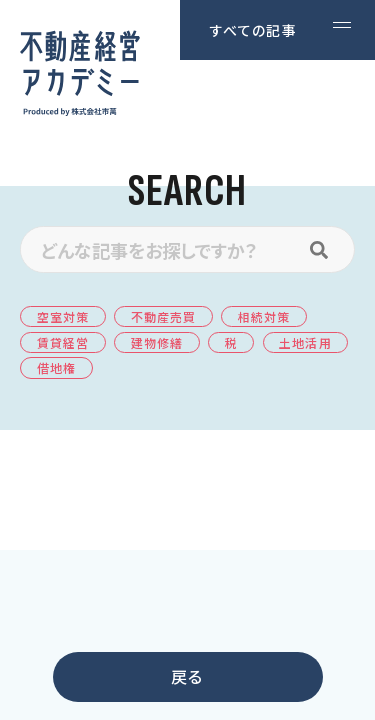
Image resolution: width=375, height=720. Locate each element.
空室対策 (63, 316)
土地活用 (305, 342)
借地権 (56, 367)
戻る (187, 676)
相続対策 (264, 316)
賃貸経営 (63, 342)
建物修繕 (157, 342)
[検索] (329, 249)
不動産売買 (164, 316)
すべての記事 (253, 30)
